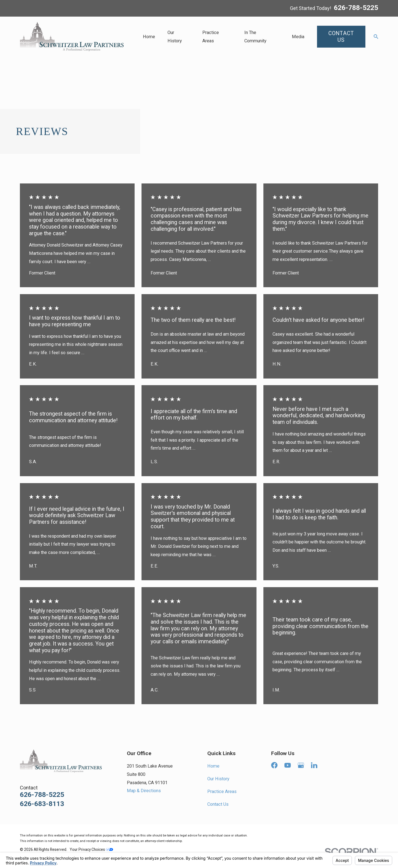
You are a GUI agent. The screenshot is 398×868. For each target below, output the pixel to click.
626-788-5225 (356, 8)
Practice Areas (222, 791)
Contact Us (218, 804)
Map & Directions (144, 791)
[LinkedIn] (314, 765)
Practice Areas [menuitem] (211, 37)
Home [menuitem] (149, 37)
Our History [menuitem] (175, 37)
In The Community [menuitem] (255, 37)
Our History (218, 779)
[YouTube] (288, 765)
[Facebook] (274, 765)
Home (213, 766)
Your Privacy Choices (91, 849)
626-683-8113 (42, 804)
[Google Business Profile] (301, 765)
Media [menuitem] (298, 37)
